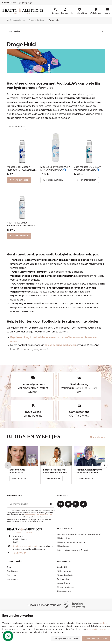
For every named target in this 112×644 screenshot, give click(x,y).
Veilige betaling (64, 571)
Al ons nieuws (97, 437)
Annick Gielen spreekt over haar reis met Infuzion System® (89, 471)
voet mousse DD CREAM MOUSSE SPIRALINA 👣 (87, 168)
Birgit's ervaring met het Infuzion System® (55, 471)
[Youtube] (68, 504)
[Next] (104, 465)
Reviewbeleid (63, 579)
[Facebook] (61, 504)
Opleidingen (12, 571)
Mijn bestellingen (65, 538)
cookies (103, 623)
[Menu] (107, 11)
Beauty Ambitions (16, 20)
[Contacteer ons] (9, 3)
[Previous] (8, 465)
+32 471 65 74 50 (79, 416)
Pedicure (41, 20)
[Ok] (51, 504)
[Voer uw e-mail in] (31, 504)
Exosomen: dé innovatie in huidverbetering (19, 471)
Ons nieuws (12, 575)
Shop (31, 20)
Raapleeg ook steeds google (25, 546)
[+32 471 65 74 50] (25, 3)
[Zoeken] (56, 11)
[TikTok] (83, 504)
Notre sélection (14, 579)
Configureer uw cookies (66, 639)
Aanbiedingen (63, 583)
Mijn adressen (63, 546)
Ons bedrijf (62, 567)
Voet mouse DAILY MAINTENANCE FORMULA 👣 (21, 224)
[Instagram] (76, 504)
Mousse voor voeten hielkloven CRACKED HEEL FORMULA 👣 (21, 169)
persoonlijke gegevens (98, 629)
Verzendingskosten (66, 575)
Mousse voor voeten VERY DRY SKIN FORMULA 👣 (55, 168)
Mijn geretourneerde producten (71, 542)
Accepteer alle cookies (96, 639)
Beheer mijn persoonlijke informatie (73, 550)
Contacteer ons (64, 591)
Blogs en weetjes (34, 436)
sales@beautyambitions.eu (60, 345)
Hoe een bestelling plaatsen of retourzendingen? (79, 534)
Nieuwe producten (66, 587)
